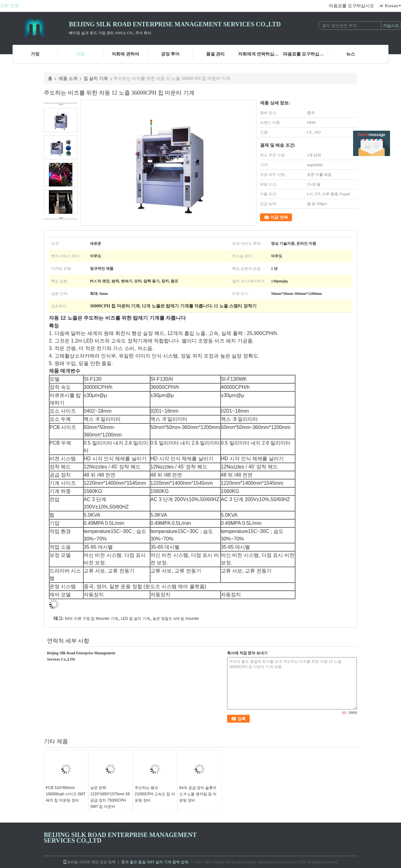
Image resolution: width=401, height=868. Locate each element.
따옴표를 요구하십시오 (352, 6)
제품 (80, 54)
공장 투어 (170, 54)
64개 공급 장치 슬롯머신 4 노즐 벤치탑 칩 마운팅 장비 (198, 794)
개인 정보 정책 (103, 862)
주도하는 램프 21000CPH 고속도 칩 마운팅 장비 (155, 794)
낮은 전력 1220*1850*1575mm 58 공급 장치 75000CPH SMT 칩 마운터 (110, 797)
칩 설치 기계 (96, 78)
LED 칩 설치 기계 (135, 619)
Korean (393, 6)
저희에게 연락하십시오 (261, 54)
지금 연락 (279, 217)
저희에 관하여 (125, 54)
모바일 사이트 (77, 862)
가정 (35, 54)
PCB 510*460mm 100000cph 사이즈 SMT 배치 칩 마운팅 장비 (66, 794)
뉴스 (351, 54)
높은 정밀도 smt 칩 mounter (176, 619)
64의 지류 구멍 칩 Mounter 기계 (91, 619)
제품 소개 (68, 78)
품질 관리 (216, 54)
